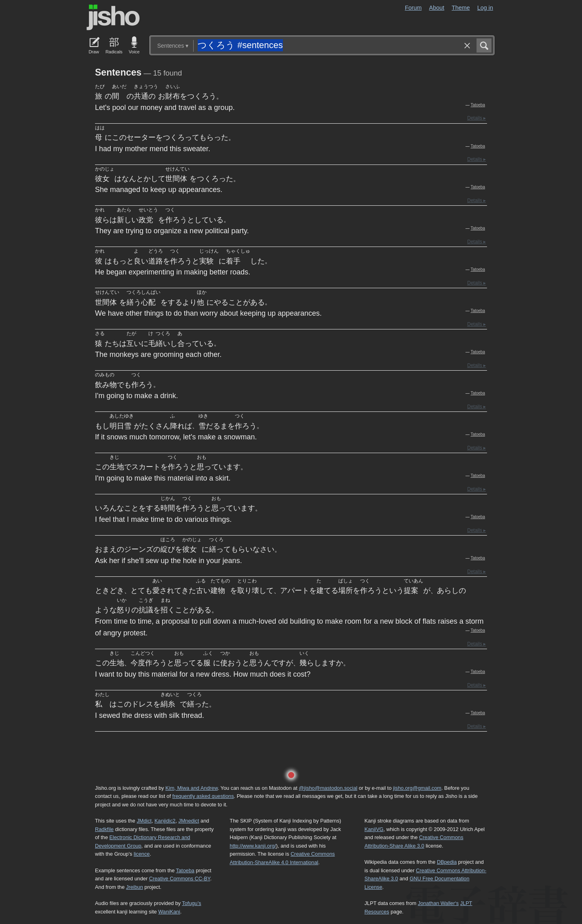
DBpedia (447, 862)
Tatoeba (478, 105)
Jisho (113, 17)
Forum (413, 8)
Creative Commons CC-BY (180, 879)
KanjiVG (374, 829)
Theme (461, 8)
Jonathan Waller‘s (438, 903)
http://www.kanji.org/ (253, 846)
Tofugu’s (191, 903)
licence (142, 854)
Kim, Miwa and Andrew (191, 788)
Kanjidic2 (165, 821)
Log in (485, 8)
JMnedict (189, 821)
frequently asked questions (203, 796)
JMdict (144, 821)
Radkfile (104, 829)
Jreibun (135, 887)
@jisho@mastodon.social (328, 788)
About (437, 8)
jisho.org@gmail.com (417, 788)
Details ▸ (477, 118)
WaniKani (169, 912)
